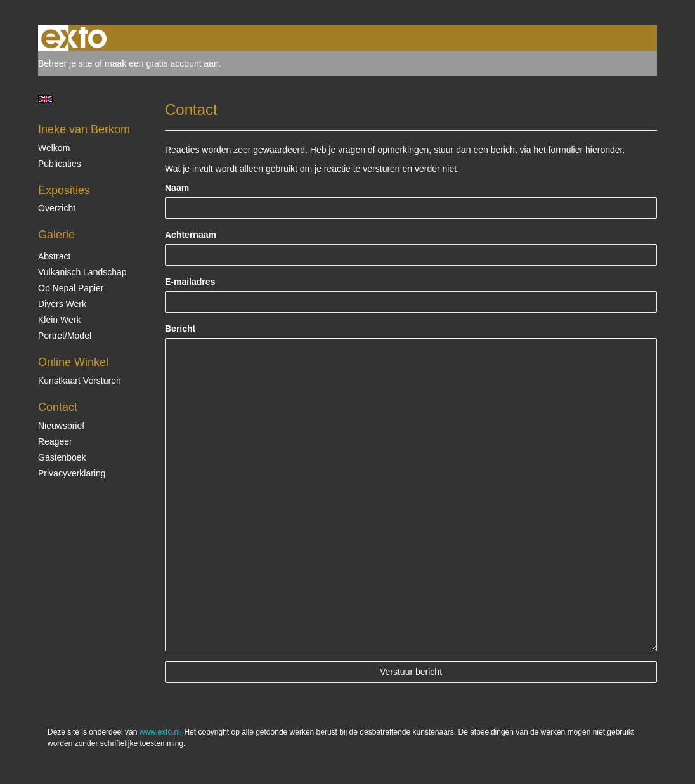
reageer (55, 441)
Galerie (56, 235)
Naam (177, 188)
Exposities (64, 190)
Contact (58, 407)
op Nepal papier (71, 288)
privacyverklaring (72, 473)
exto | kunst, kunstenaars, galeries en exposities (74, 38)
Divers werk (62, 304)
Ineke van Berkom (84, 129)
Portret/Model (65, 336)
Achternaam (191, 235)
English (45, 99)
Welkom (54, 148)
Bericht (180, 329)
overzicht (57, 208)
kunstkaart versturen (80, 381)
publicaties (60, 164)
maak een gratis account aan (162, 63)
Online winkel (73, 362)
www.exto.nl (160, 732)
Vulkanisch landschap (82, 272)
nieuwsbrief (61, 426)
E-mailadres (190, 282)
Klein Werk (59, 320)
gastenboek (62, 457)
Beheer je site (65, 63)
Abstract (54, 256)
